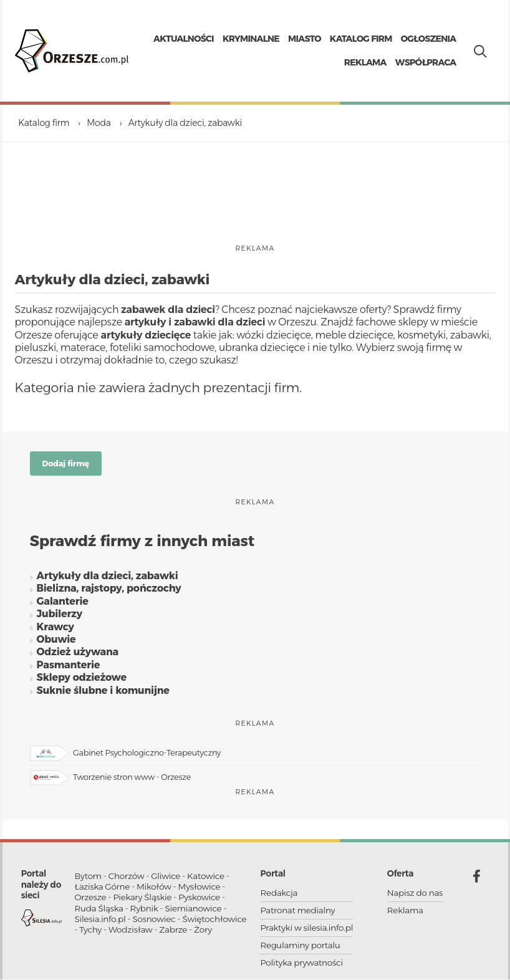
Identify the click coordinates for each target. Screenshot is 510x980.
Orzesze (91, 900)
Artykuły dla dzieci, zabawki (107, 578)
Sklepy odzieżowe (81, 680)
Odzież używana (77, 655)
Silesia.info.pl (100, 922)
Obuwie (56, 642)
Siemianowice (193, 911)
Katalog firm (361, 40)
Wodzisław (130, 933)
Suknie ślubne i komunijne (103, 693)
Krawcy (55, 629)
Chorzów (127, 878)
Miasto (305, 40)
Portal (272, 877)
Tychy (90, 933)
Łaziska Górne (102, 890)
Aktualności (184, 40)
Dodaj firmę (66, 466)
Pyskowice (199, 900)
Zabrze (173, 933)
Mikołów (154, 890)
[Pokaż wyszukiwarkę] (478, 51)
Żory (203, 933)
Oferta (400, 877)
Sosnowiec (154, 922)
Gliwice (166, 878)
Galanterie (62, 604)
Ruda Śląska (99, 911)
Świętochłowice (214, 922)
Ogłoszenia (429, 40)
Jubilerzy (59, 616)
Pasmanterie (68, 667)
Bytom (88, 878)
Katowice (206, 878)
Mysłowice (200, 890)
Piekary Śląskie (142, 900)
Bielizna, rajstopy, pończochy (108, 591)
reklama (255, 251)
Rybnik (144, 911)
